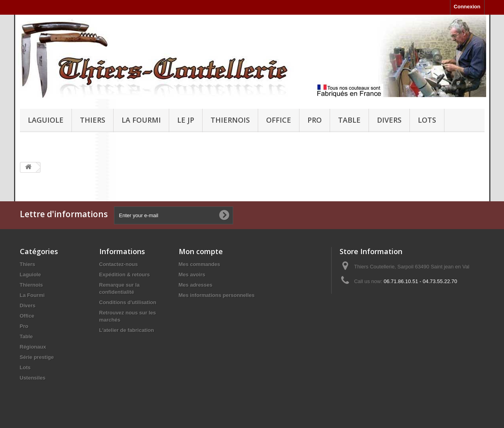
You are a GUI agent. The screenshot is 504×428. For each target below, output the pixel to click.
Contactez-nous (119, 264)
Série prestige (37, 357)
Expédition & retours (125, 275)
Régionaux (33, 347)
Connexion (467, 7)
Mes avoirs (192, 275)
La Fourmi (141, 120)
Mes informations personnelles (217, 295)
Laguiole (46, 120)
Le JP (186, 120)
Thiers (93, 120)
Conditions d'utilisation (128, 302)
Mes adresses (196, 285)
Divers (389, 120)
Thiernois (230, 120)
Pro (315, 120)
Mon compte (201, 251)
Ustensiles (33, 378)
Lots (427, 120)
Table (349, 120)
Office (279, 120)
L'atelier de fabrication (127, 330)
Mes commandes (200, 264)
